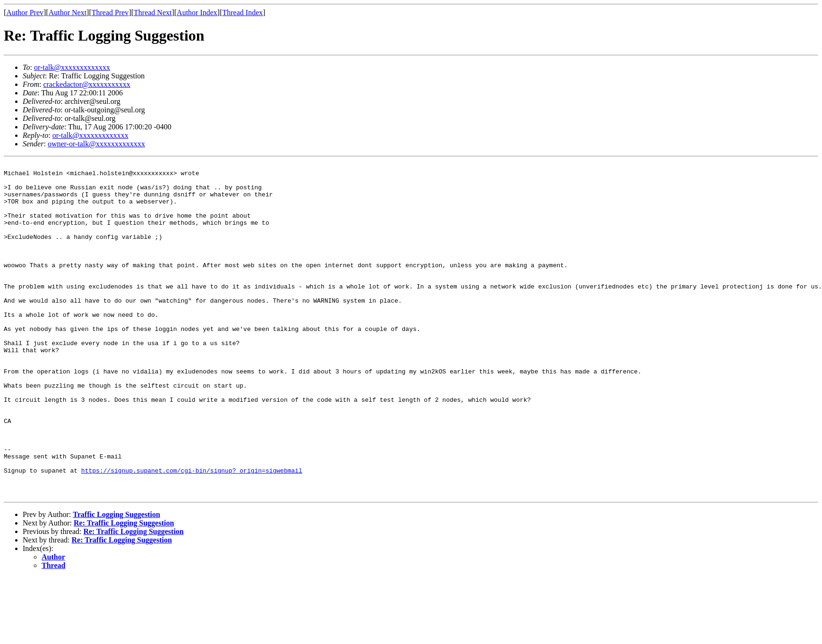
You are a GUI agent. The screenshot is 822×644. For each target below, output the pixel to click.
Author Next (68, 13)
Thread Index (243, 13)
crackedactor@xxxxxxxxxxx (86, 84)
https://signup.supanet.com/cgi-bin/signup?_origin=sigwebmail (192, 533)
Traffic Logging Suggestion (116, 581)
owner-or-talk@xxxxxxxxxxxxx (96, 144)
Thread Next (153, 13)
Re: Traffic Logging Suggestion (124, 589)
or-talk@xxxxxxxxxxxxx (72, 67)
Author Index (197, 13)
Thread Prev (110, 13)
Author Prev (25, 13)
